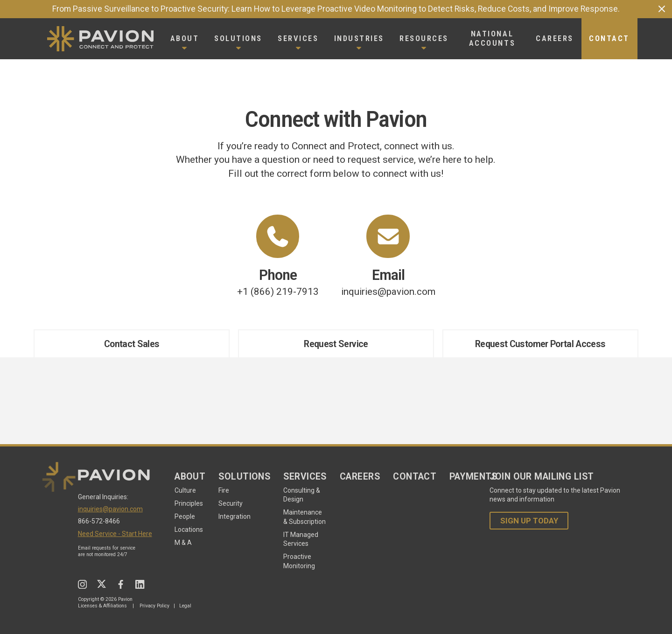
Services (305, 477)
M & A (183, 543)
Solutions (244, 477)
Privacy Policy (154, 606)
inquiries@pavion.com (388, 256)
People (185, 516)
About (190, 477)
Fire (224, 490)
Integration (234, 516)
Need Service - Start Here (115, 534)
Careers (360, 477)
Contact (415, 477)
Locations (189, 529)
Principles (189, 503)
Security (231, 503)
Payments (473, 477)
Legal (185, 606)
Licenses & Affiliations (102, 606)
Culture (185, 490)
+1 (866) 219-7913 (278, 256)
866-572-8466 (99, 521)
